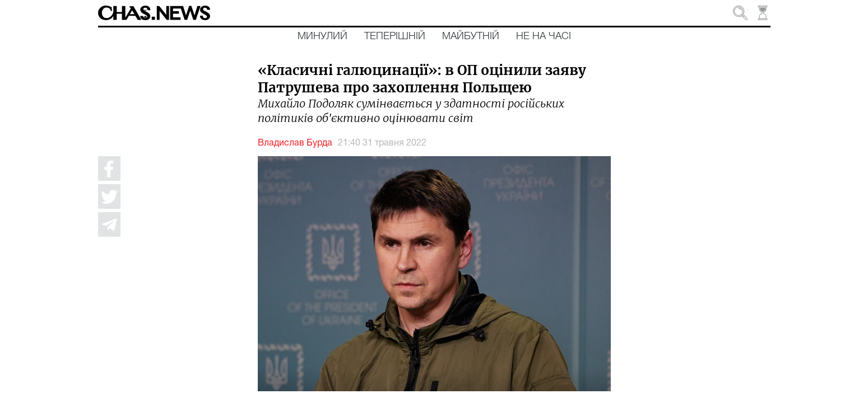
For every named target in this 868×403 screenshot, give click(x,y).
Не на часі (544, 36)
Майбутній (471, 36)
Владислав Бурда (295, 143)
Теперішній (395, 36)
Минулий (322, 36)
